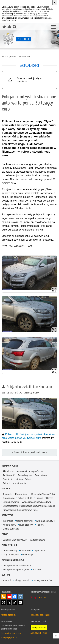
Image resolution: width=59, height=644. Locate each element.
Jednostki (7, 494)
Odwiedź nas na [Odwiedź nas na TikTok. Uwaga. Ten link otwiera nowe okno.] (15, 602)
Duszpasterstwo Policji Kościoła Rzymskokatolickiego (29, 506)
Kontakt (6, 575)
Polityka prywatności (10, 637)
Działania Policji (10, 466)
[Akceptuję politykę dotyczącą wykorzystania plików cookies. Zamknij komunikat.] (55, 3)
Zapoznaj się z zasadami (11, 633)
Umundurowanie (11, 502)
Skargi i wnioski (22, 580)
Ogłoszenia (39, 551)
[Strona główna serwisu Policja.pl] (4, 27)
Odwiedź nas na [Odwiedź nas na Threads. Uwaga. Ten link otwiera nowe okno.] (3, 602)
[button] (53, 27)
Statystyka (7, 515)
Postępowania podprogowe (16, 570)
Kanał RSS (3, 597)
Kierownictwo (22, 494)
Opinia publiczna (11, 529)
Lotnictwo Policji (23, 479)
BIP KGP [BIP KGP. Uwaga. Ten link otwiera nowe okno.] (43, 597)
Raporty (40, 525)
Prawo (5, 534)
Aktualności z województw (30, 471)
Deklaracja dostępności (40, 615)
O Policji (6, 489)
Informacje (8, 521)
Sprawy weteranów (42, 580)
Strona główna (9, 57)
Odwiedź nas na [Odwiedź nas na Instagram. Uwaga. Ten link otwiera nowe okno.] (20, 597)
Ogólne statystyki (25, 521)
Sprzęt (49, 498)
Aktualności (24, 57)
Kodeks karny (10, 525)
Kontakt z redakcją (9, 615)
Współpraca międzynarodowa (37, 502)
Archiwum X (9, 475)
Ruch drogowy (25, 475)
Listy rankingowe (11, 555)
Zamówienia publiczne (13, 560)
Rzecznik (7, 580)
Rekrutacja (28, 555)
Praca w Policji (9, 545)
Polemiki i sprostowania (14, 483)
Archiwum (37, 570)
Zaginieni (7, 479)
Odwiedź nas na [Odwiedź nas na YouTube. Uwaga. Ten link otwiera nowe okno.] (9, 597)
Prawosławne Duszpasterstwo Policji (21, 510)
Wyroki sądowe (38, 540)
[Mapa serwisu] (9, 27)
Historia (39, 498)
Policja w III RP (25, 498)
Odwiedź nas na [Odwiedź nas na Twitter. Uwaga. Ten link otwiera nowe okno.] (9, 602)
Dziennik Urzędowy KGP (15, 540)
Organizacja (9, 498)
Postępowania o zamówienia (17, 566)
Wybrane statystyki (45, 521)
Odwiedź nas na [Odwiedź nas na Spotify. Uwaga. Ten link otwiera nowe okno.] (20, 602)
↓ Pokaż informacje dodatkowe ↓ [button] (30, 452)
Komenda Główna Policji (43, 494)
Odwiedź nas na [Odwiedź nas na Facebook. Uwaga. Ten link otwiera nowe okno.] (15, 597)
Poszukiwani (41, 475)
